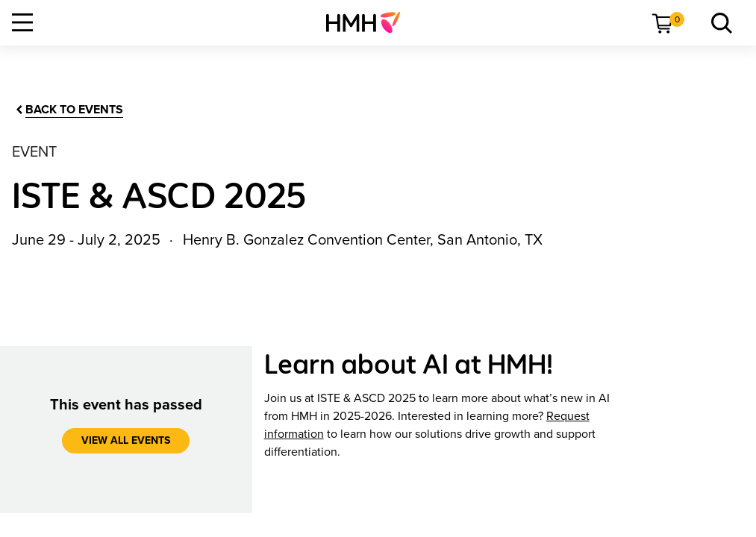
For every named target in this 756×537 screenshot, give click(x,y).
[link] (369, 22)
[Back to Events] (68, 110)
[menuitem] (369, 22)
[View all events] (126, 441)
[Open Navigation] (22, 22)
